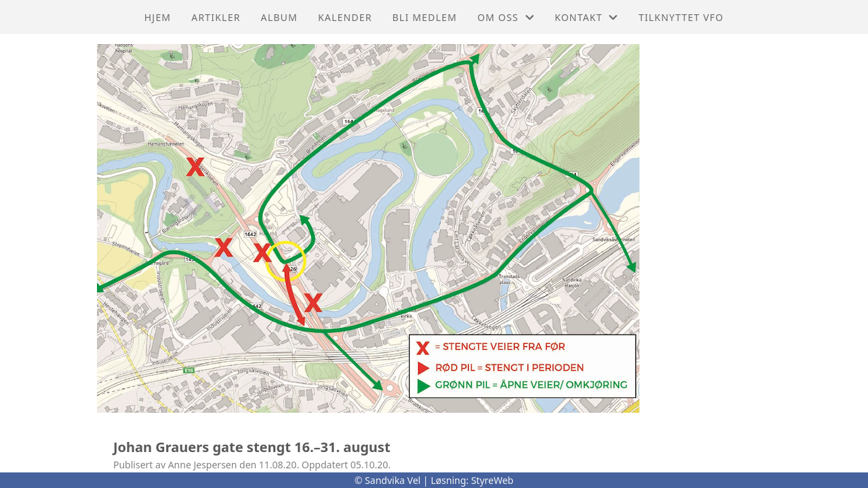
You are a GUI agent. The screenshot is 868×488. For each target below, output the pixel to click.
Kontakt (587, 17)
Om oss (506, 17)
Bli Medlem (425, 17)
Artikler (216, 17)
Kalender (345, 17)
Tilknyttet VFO (682, 17)
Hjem (158, 17)
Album (279, 17)
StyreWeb (493, 480)
